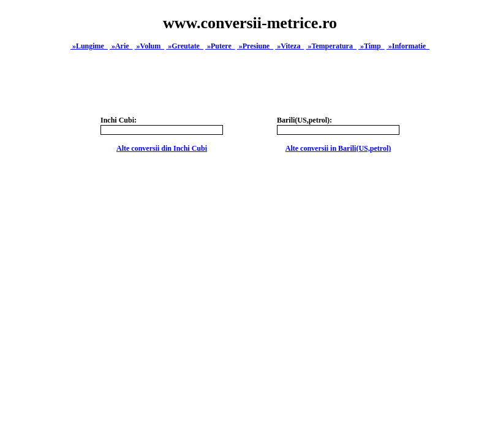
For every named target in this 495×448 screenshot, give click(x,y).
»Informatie (408, 46)
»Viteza (289, 46)
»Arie (121, 46)
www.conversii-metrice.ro (250, 23)
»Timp (372, 46)
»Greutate (185, 46)
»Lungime (89, 46)
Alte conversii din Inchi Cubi (162, 148)
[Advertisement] (250, 330)
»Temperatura (331, 46)
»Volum (150, 46)
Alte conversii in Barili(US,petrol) (338, 148)
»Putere (220, 46)
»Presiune (255, 46)
